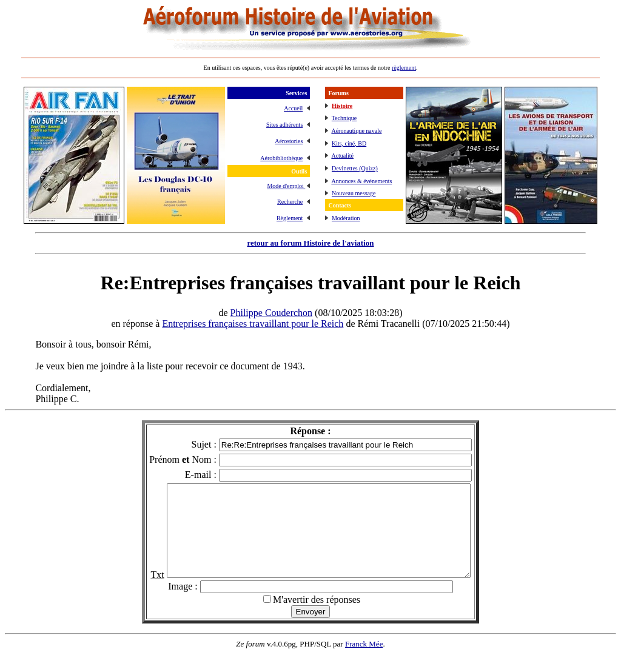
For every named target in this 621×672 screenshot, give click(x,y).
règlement (404, 68)
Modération (346, 218)
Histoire (342, 106)
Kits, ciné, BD (349, 143)
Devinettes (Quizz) (355, 168)
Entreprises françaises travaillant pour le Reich (253, 324)
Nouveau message (354, 193)
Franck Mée (364, 662)
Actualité (342, 156)
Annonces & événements (361, 181)
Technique (344, 118)
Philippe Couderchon (272, 313)
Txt (139, 593)
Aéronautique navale (356, 131)
